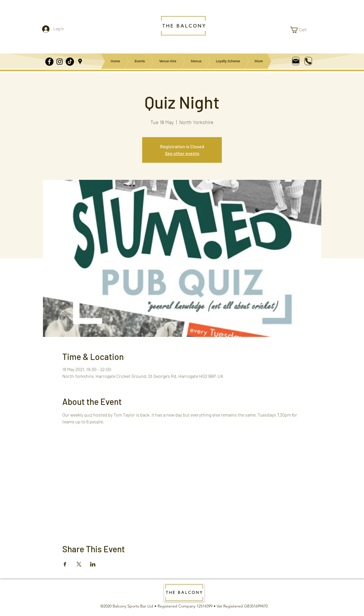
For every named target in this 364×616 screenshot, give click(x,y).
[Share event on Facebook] (65, 564)
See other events (182, 153)
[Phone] (308, 61)
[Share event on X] (79, 564)
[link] (302, 30)
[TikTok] (70, 62)
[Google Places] (80, 62)
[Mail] (296, 61)
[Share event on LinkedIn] (93, 564)
